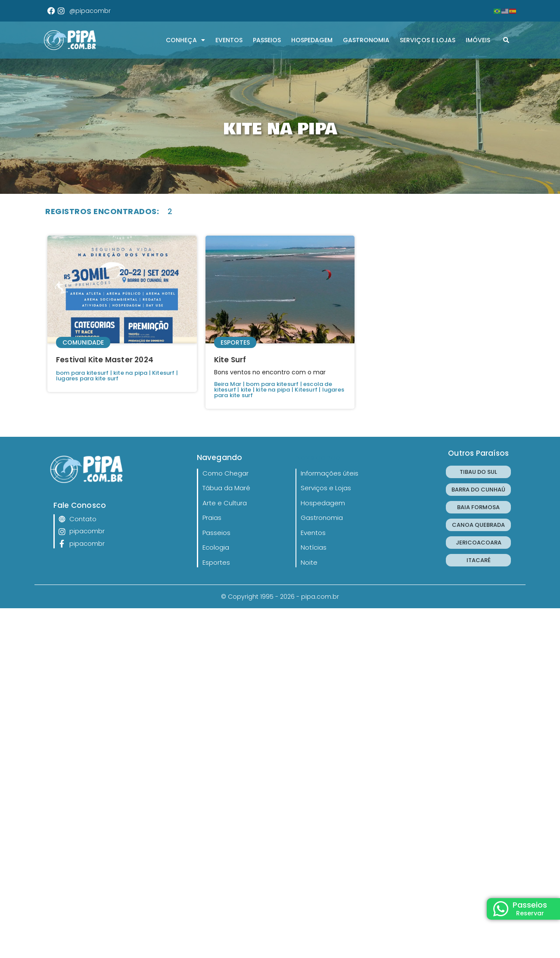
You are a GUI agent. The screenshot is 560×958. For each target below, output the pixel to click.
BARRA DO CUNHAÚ (478, 490)
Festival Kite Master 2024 (105, 360)
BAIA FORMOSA (478, 507)
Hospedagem (312, 40)
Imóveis (478, 40)
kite (246, 390)
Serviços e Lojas (428, 40)
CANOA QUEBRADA (478, 525)
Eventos (229, 40)
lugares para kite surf (87, 378)
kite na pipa (130, 373)
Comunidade (83, 342)
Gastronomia (366, 40)
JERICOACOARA (479, 543)
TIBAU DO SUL (478, 472)
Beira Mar (228, 384)
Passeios (267, 40)
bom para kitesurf (82, 373)
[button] (506, 40)
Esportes (235, 342)
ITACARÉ (479, 560)
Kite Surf (230, 360)
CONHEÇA (185, 40)
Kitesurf (163, 373)
